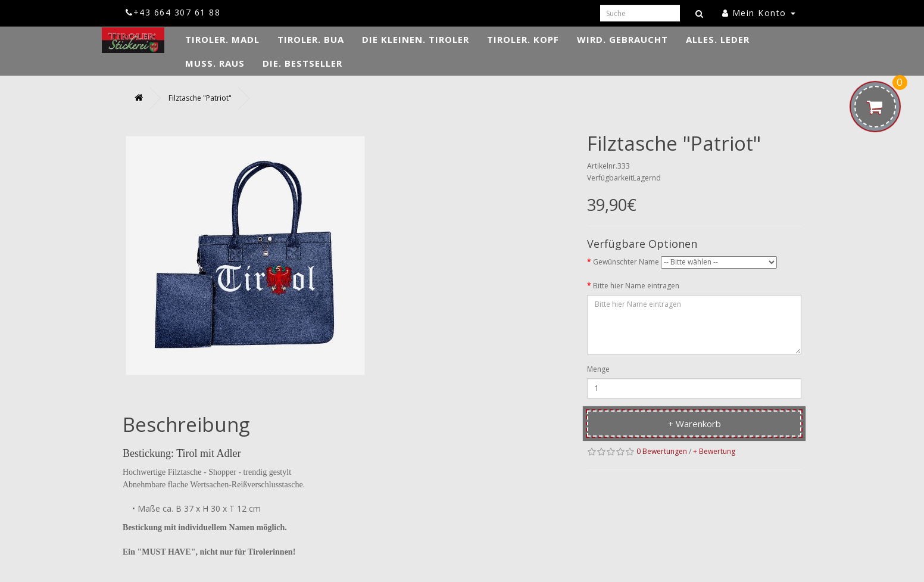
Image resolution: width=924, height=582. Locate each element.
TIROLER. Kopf (523, 39)
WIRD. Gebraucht (622, 39)
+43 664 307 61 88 (173, 12)
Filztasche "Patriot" (200, 98)
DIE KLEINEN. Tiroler (416, 39)
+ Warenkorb (694, 424)
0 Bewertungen (662, 451)
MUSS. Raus (215, 63)
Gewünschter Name (626, 262)
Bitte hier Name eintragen (636, 286)
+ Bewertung (714, 451)
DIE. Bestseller (302, 63)
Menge (598, 369)
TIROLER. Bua (311, 39)
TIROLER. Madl (222, 39)
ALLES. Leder (718, 39)
